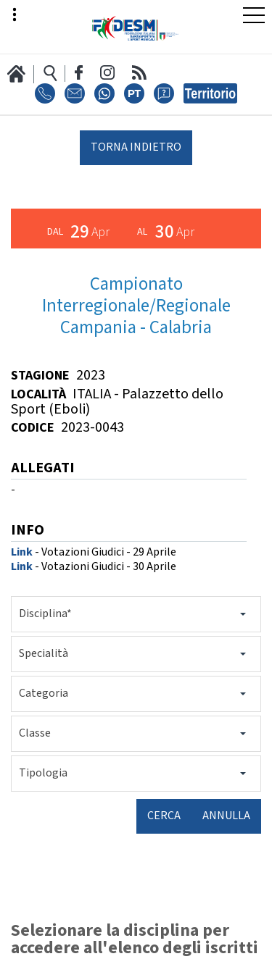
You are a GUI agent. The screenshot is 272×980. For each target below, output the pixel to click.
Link (22, 552)
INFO (28, 531)
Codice (33, 428)
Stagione (40, 376)
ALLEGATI (43, 469)
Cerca (164, 816)
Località (38, 394)
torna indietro (136, 147)
